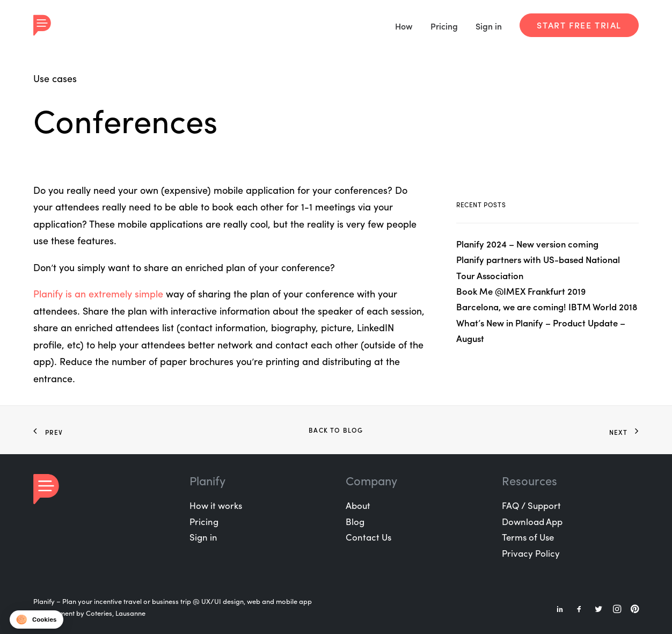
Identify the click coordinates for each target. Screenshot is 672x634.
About (358, 505)
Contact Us (368, 537)
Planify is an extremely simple (98, 293)
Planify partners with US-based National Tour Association (538, 267)
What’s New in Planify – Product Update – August (541, 330)
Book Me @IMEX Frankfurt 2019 (521, 291)
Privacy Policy (531, 553)
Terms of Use (528, 537)
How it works (216, 505)
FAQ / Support (531, 505)
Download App (532, 521)
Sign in (489, 26)
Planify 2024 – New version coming (527, 244)
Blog (355, 521)
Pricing (444, 26)
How (404, 26)
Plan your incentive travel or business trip (127, 601)
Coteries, (100, 613)
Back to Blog (336, 430)
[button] (36, 620)
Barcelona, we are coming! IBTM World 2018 (547, 307)
